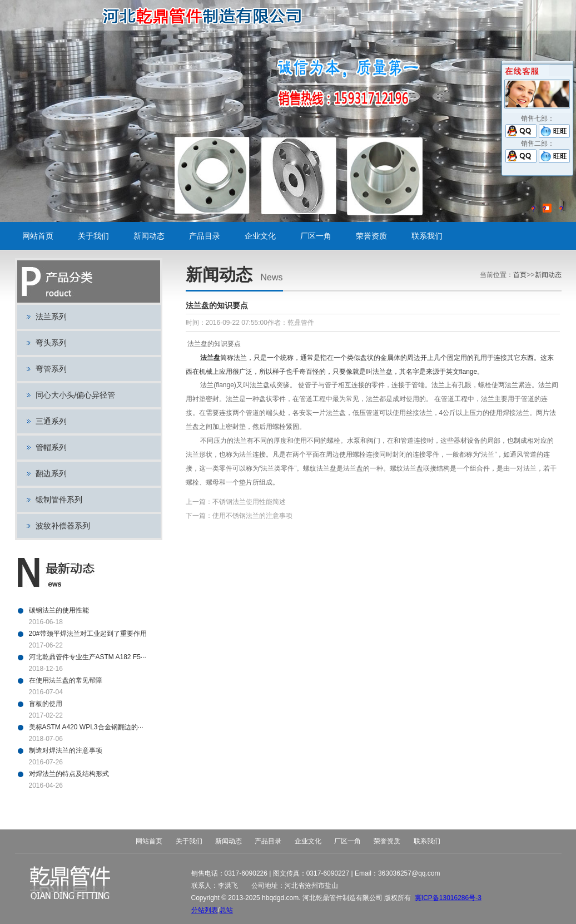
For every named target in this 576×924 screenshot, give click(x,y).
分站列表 (205, 910)
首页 (520, 275)
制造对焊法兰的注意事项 (66, 750)
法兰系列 (51, 317)
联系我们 (427, 236)
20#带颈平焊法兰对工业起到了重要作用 (88, 634)
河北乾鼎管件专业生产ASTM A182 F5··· (88, 657)
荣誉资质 (371, 236)
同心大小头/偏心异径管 (76, 395)
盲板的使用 (46, 704)
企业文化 (260, 236)
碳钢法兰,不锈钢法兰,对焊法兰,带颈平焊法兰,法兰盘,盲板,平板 (206, 15)
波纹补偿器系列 (63, 526)
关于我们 (93, 236)
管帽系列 (51, 447)
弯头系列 (51, 343)
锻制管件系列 (59, 500)
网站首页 (38, 236)
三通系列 (51, 421)
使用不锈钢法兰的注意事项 (252, 516)
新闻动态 (149, 236)
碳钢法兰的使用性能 (59, 610)
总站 (226, 910)
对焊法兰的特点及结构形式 (69, 774)
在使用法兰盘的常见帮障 (66, 680)
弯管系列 (51, 369)
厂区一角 (316, 236)
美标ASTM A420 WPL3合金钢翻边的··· (86, 727)
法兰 (207, 358)
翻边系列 (51, 473)
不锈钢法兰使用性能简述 (249, 502)
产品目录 (205, 236)
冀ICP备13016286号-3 (448, 898)
